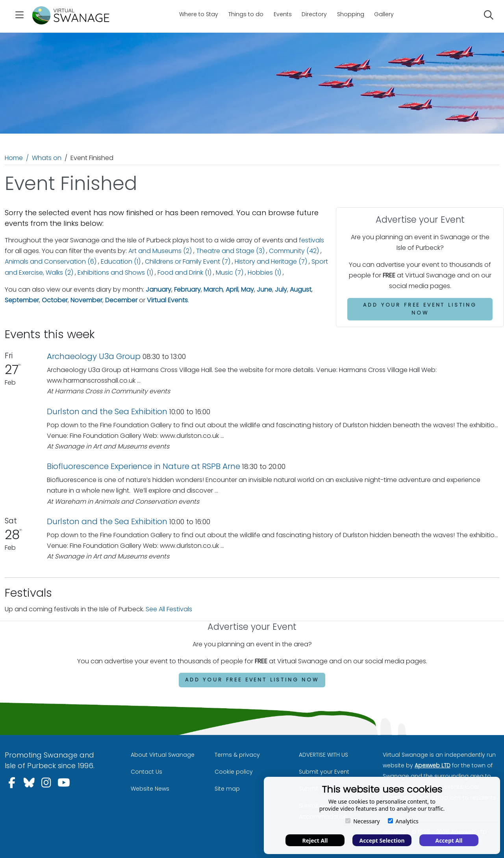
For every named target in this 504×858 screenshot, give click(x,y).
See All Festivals (169, 609)
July (281, 289)
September (22, 300)
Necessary (362, 821)
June (264, 289)
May (247, 289)
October (55, 300)
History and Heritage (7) (271, 261)
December (121, 300)
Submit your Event (324, 772)
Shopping (351, 14)
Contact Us (146, 772)
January (158, 289)
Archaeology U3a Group (94, 356)
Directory (314, 14)
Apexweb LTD (433, 765)
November (86, 300)
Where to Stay (199, 14)
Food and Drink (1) (184, 273)
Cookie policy (234, 772)
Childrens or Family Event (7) (188, 261)
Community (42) (294, 251)
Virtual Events (167, 300)
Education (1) (121, 261)
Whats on (47, 158)
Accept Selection (382, 840)
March (213, 289)
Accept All (449, 840)
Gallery (384, 14)
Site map (227, 789)
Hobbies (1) (264, 273)
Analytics (403, 821)
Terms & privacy (237, 755)
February (187, 289)
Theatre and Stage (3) (230, 251)
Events (283, 14)
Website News (150, 789)
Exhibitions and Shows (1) (115, 273)
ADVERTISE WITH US (323, 755)
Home (14, 158)
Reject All (315, 840)
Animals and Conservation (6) (51, 261)
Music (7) (230, 273)
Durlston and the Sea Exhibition (107, 411)
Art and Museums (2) (160, 251)
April (232, 289)
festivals (311, 240)
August (301, 289)
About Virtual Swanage (163, 755)
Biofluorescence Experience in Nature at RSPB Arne (144, 466)
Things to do (246, 14)
